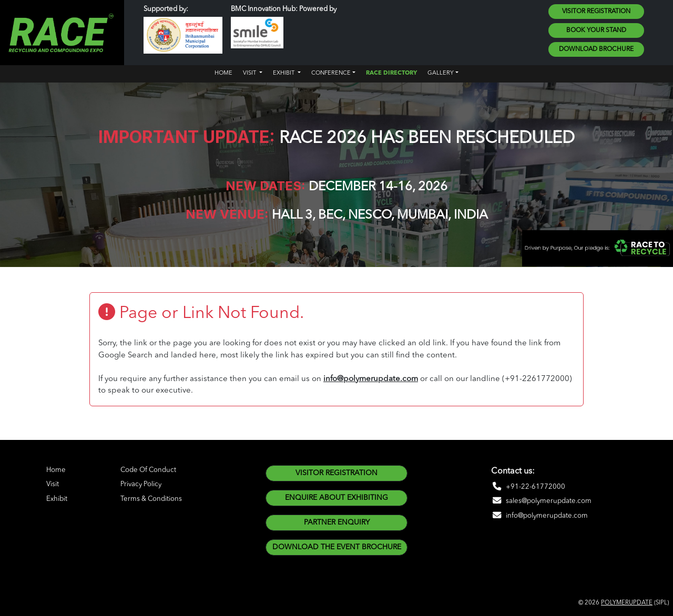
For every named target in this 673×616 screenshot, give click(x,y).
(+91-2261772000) (537, 379)
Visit (53, 484)
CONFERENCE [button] (331, 73)
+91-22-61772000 (528, 487)
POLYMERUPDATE (627, 603)
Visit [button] (250, 73)
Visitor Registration (596, 12)
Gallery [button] (441, 73)
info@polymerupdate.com (371, 379)
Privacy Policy (141, 484)
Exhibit (57, 499)
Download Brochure (596, 49)
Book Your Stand (596, 30)
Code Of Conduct (148, 470)
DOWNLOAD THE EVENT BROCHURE (337, 547)
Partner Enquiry (337, 522)
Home (223, 73)
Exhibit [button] (284, 73)
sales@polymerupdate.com (541, 501)
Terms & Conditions (151, 499)
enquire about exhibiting (336, 498)
